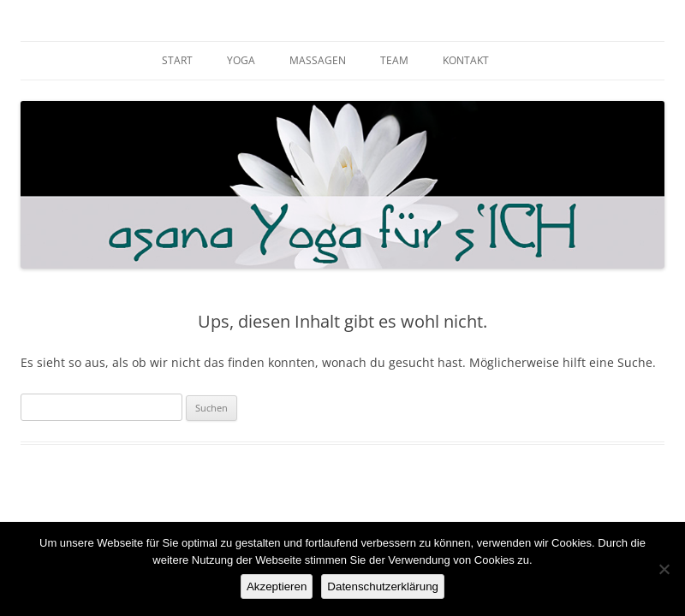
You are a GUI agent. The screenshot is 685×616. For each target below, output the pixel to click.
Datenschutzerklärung (383, 586)
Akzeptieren (277, 586)
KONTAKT (466, 60)
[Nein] (664, 569)
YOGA (241, 60)
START (177, 60)
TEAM (394, 60)
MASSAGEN (318, 60)
